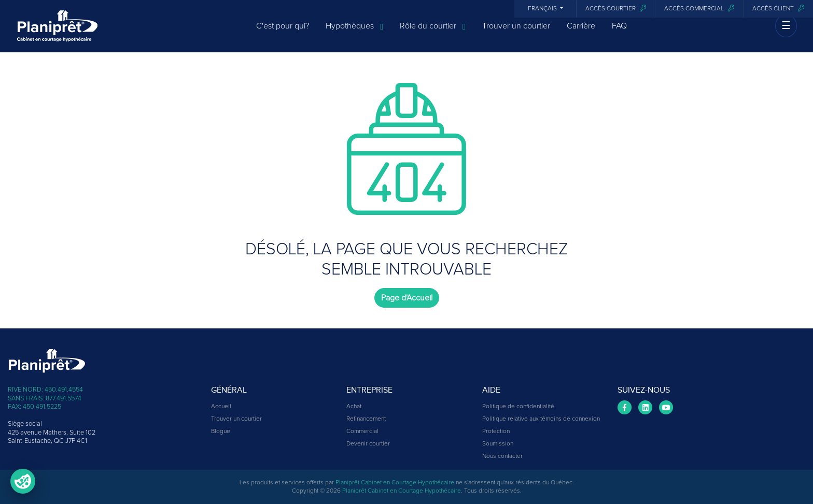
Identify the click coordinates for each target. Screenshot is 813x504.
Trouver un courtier (516, 32)
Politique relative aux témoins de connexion (541, 419)
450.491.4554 (64, 390)
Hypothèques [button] (354, 33)
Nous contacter (502, 456)
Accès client (778, 9)
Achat (354, 407)
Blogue (221, 431)
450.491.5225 (42, 407)
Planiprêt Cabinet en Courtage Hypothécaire (395, 483)
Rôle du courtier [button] (433, 33)
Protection (496, 431)
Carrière (581, 32)
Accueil (221, 407)
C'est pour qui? (283, 32)
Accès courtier (616, 9)
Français (543, 9)
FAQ (619, 32)
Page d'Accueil (407, 298)
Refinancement (366, 419)
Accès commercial (699, 9)
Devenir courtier (368, 444)
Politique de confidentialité (518, 407)
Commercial (362, 431)
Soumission (498, 444)
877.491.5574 (64, 399)
